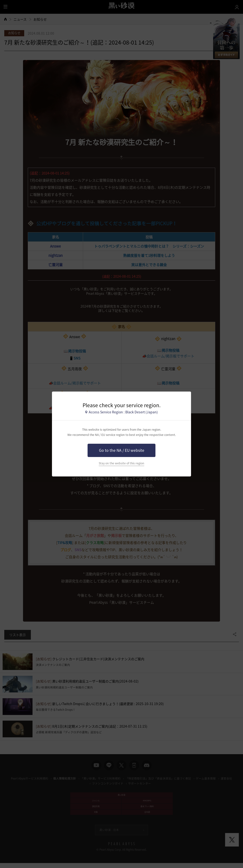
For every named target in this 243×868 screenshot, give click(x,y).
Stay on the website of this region (121, 463)
